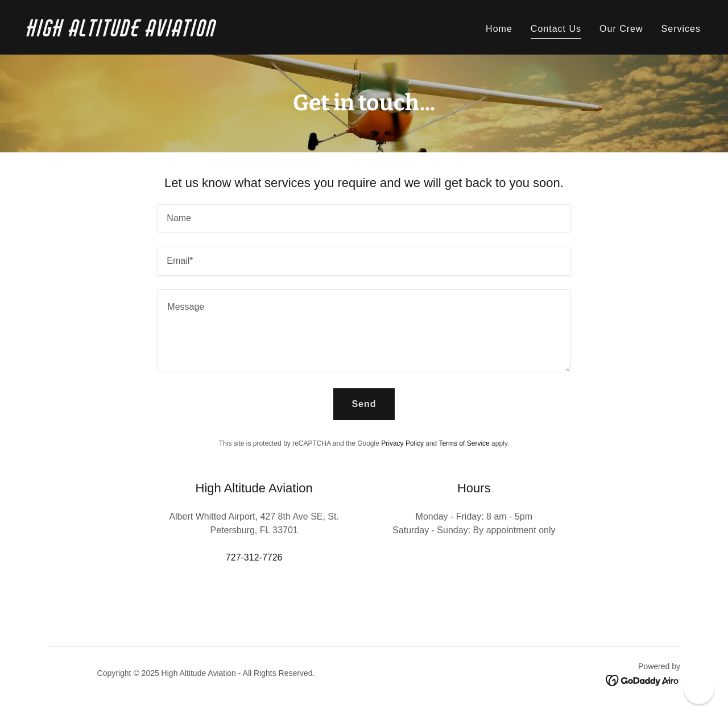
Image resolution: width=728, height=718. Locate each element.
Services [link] (681, 29)
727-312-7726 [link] (254, 557)
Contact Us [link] (556, 29)
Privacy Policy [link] (402, 443)
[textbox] (364, 219)
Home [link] (499, 29)
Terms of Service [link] (464, 443)
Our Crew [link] (621, 29)
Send (364, 404)
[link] (191, 33)
